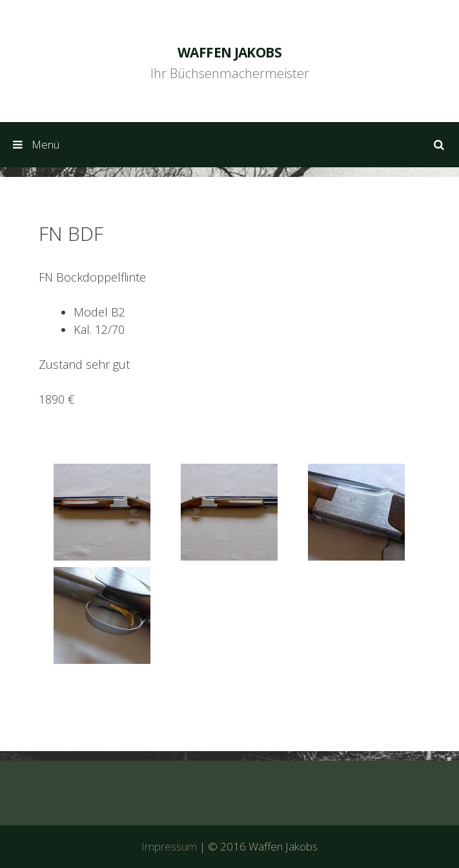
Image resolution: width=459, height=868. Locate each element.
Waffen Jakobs (229, 52)
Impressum (169, 846)
